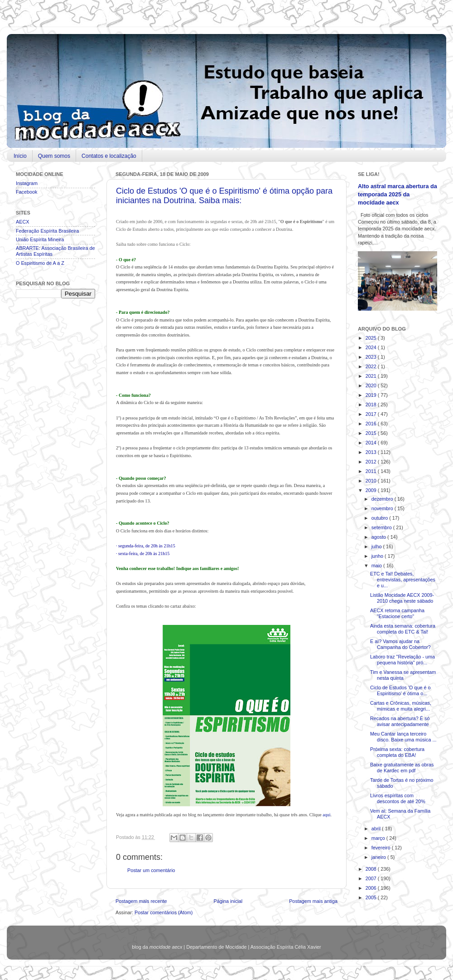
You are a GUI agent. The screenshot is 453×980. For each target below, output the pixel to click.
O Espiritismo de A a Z (40, 263)
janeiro (379, 857)
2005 (372, 897)
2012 (372, 462)
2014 (372, 443)
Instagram (27, 183)
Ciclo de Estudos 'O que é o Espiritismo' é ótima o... (400, 690)
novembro (383, 508)
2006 (372, 888)
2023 (372, 357)
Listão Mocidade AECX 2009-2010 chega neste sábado (402, 598)
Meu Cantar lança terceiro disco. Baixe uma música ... (403, 737)
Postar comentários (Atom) (164, 912)
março (379, 838)
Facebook (27, 192)
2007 (372, 878)
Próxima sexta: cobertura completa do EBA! (397, 752)
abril (377, 829)
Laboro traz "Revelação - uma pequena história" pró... (402, 660)
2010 (372, 481)
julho (377, 546)
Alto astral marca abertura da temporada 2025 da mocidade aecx (398, 194)
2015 (372, 433)
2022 (372, 366)
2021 (372, 376)
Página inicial (228, 901)
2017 (372, 414)
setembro (382, 527)
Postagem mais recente (141, 901)
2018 (372, 405)
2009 (372, 490)
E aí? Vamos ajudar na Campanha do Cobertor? (400, 644)
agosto (379, 537)
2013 (372, 452)
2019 (372, 395)
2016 (372, 424)
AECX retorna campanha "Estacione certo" (397, 613)
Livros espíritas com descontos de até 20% (398, 798)
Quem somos (54, 156)
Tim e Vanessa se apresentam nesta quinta (403, 675)
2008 (372, 869)
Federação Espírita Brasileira (47, 231)
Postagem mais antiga (313, 901)
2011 (372, 471)
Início (20, 156)
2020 (372, 385)
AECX (22, 222)
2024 (372, 347)
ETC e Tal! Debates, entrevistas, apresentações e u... (403, 580)
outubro (381, 518)
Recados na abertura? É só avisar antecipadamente (400, 721)
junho (378, 556)
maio (377, 566)
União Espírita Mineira (40, 239)
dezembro (383, 499)
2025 (372, 338)
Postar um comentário (151, 870)
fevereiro (382, 848)
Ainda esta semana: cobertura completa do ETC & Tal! (403, 629)
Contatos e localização (109, 156)
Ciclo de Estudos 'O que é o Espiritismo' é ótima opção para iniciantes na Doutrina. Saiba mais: (224, 196)
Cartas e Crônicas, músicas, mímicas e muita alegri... (401, 706)
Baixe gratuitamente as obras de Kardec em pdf (402, 768)
